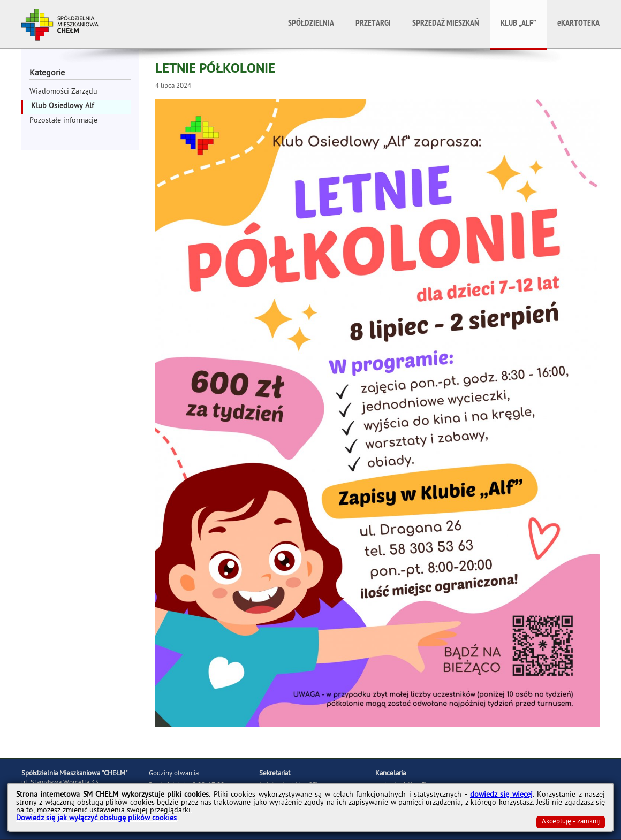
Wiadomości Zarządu (63, 92)
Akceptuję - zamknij (571, 822)
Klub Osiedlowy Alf (62, 107)
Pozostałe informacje (63, 121)
